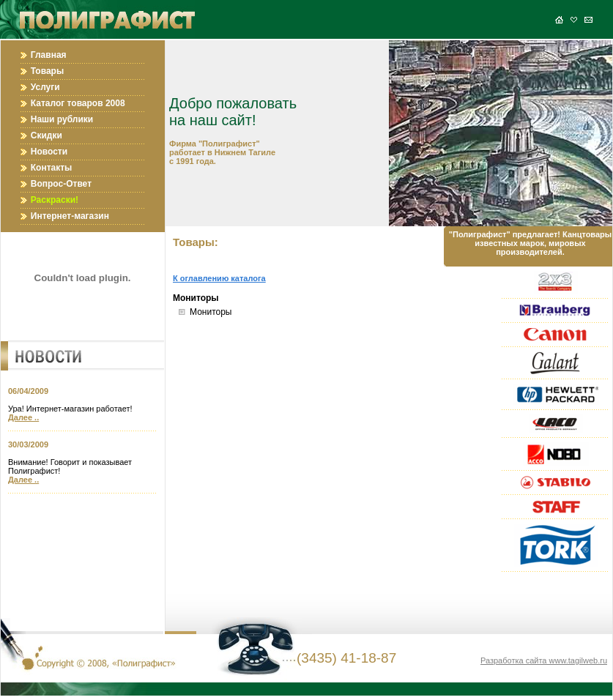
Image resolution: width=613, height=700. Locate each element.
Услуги (45, 87)
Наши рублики (62, 119)
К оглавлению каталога (219, 278)
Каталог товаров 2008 (78, 103)
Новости (49, 152)
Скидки (47, 135)
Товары (47, 71)
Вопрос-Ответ (61, 184)
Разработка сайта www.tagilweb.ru (544, 660)
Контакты (52, 168)
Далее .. (23, 417)
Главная (49, 55)
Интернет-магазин (70, 216)
